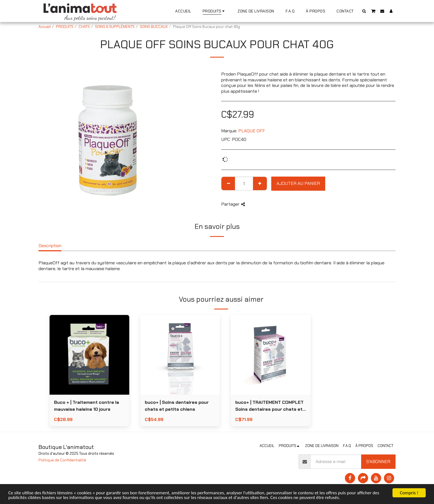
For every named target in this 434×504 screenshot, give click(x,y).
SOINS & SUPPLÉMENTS (115, 27)
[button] (364, 11)
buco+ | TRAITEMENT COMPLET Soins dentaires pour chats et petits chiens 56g (269, 406)
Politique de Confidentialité (62, 460)
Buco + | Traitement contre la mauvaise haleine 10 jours (86, 406)
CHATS (84, 27)
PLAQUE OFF (252, 131)
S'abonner (378, 462)
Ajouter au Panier (298, 183)
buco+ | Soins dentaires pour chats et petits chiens (177, 406)
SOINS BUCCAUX (154, 27)
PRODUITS (65, 27)
